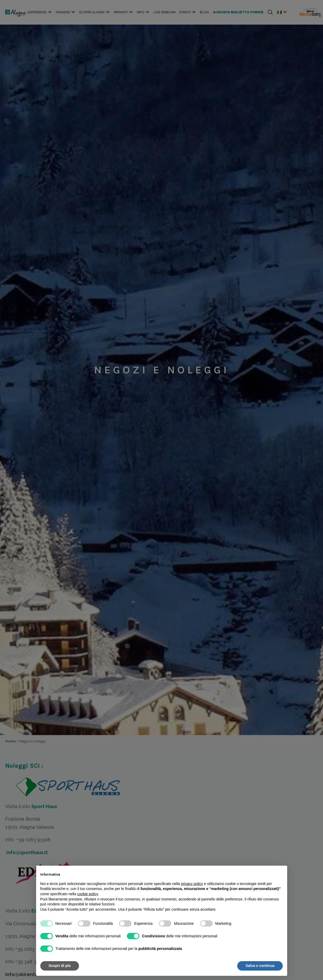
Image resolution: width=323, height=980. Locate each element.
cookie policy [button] (87, 894)
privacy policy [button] (192, 884)
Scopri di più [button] (60, 966)
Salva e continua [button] (260, 966)
